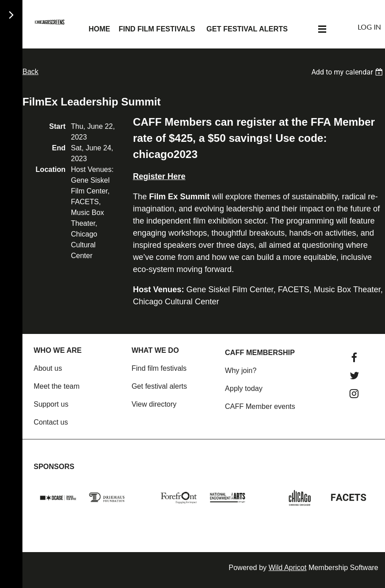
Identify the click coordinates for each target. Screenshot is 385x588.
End (59, 148)
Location (50, 169)
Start (57, 126)
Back (31, 72)
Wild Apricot (287, 568)
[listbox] (348, 72)
